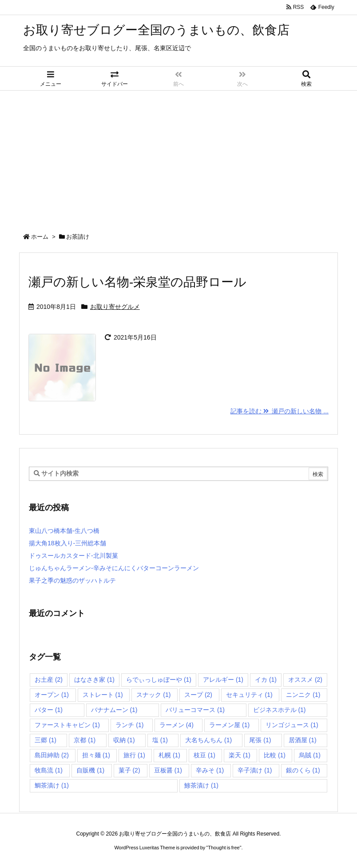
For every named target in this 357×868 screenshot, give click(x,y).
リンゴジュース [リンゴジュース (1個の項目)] (292, 725)
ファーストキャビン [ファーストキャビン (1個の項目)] (67, 725)
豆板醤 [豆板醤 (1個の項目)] (168, 770)
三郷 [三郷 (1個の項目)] (46, 740)
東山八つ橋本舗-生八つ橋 (64, 531)
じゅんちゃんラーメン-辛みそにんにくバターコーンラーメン (114, 568)
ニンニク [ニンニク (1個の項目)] (303, 695)
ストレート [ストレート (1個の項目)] (103, 695)
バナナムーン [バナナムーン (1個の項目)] (114, 710)
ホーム (40, 237)
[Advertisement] (178, 157)
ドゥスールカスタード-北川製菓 (73, 556)
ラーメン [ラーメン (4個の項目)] (177, 725)
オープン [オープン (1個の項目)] (52, 695)
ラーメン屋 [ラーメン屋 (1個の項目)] (229, 725)
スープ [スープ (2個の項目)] (198, 695)
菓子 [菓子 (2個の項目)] (129, 770)
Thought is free (224, 848)
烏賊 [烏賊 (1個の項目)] (310, 755)
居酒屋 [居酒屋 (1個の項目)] (303, 740)
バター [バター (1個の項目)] (49, 710)
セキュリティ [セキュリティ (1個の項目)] (249, 695)
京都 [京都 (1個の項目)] (85, 740)
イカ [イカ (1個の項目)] (266, 680)
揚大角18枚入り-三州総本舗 (67, 543)
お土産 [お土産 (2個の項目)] (49, 680)
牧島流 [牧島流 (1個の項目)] (49, 770)
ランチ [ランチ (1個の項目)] (129, 725)
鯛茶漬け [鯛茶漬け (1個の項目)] (52, 785)
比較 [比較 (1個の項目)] (275, 755)
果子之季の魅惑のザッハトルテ (72, 580)
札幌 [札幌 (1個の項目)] (169, 755)
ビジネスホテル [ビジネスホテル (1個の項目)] (280, 710)
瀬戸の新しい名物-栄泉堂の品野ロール (137, 282)
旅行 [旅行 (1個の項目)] (134, 755)
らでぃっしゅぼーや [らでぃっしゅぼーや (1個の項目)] (159, 680)
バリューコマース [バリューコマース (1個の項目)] (195, 710)
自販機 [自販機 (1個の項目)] (90, 770)
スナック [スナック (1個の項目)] (153, 695)
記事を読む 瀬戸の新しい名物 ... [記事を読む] (280, 411)
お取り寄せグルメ (115, 307)
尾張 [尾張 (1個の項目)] (260, 740)
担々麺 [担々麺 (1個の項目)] (96, 755)
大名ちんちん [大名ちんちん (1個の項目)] (208, 740)
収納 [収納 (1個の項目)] (124, 740)
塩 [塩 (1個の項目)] (160, 740)
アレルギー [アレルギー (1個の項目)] (223, 680)
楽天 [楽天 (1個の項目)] (240, 755)
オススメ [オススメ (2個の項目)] (305, 680)
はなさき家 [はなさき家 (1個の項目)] (94, 680)
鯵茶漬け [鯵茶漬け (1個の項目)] (201, 785)
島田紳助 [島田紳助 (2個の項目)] (52, 755)
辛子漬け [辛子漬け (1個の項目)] (255, 770)
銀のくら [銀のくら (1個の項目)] (303, 770)
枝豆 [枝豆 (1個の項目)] (204, 755)
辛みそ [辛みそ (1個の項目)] (210, 770)
